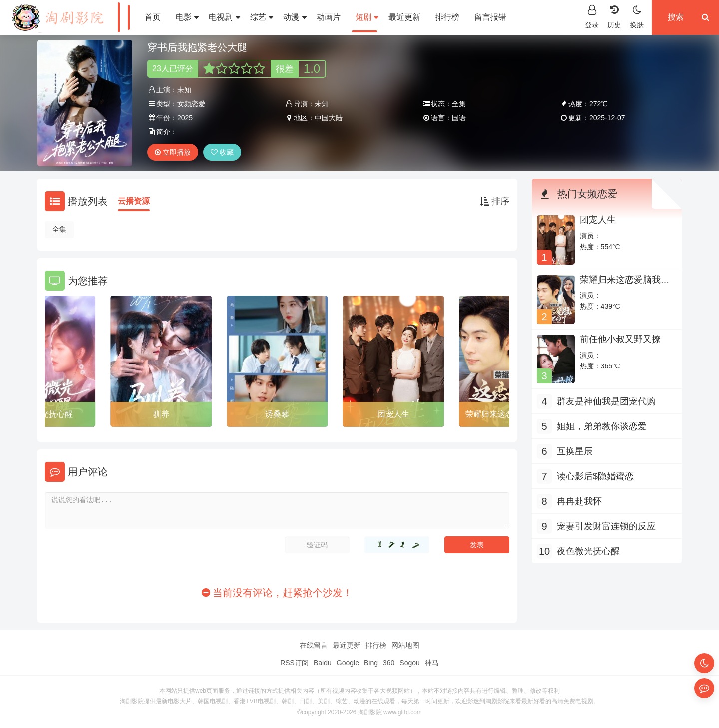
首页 (153, 17)
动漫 (295, 17)
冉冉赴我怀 (579, 501)
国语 (459, 118)
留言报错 (490, 17)
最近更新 (404, 17)
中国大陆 (329, 118)
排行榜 (447, 17)
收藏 (222, 152)
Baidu (323, 663)
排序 (495, 201)
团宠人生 (393, 414)
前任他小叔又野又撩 (620, 339)
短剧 (367, 17)
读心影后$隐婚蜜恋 (595, 476)
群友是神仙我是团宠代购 (606, 401)
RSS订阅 (294, 663)
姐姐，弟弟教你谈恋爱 (602, 426)
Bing (371, 663)
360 (389, 663)
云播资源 (134, 201)
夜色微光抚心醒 (588, 551)
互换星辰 (575, 451)
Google (348, 663)
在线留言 (314, 645)
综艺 (262, 17)
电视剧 (224, 17)
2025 (185, 118)
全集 (59, 229)
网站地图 (405, 645)
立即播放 (173, 152)
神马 (432, 663)
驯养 (161, 414)
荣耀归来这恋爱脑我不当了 (625, 285)
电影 (187, 17)
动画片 (329, 17)
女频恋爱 (191, 104)
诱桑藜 (277, 414)
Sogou (409, 663)
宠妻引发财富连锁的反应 (606, 526)
